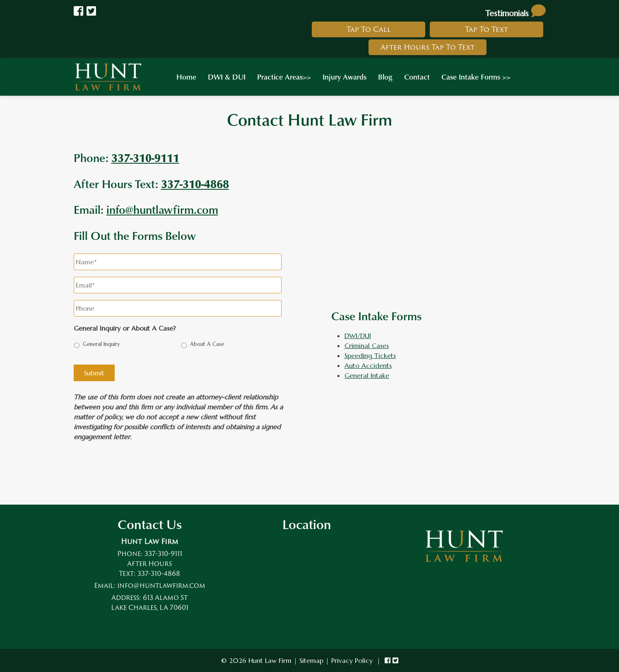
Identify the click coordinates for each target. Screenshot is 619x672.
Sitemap (311, 660)
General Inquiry (101, 344)
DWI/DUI (358, 336)
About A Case (207, 344)
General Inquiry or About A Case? (125, 328)
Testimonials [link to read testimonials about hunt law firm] (515, 13)
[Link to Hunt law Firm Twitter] (91, 11)
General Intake (367, 375)
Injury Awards (344, 77)
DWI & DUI (227, 77)
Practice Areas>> (284, 77)
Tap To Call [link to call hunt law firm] (369, 29)
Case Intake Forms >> (476, 77)
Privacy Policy (352, 660)
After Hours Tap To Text (428, 47)
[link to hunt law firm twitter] (395, 660)
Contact (417, 77)
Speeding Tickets (370, 355)
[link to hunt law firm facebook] (388, 660)
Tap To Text (487, 29)
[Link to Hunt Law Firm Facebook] (78, 11)
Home (186, 77)
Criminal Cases (367, 346)
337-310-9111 (163, 554)
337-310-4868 (195, 184)
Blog (385, 77)
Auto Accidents (368, 365)
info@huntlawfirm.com (162, 209)
